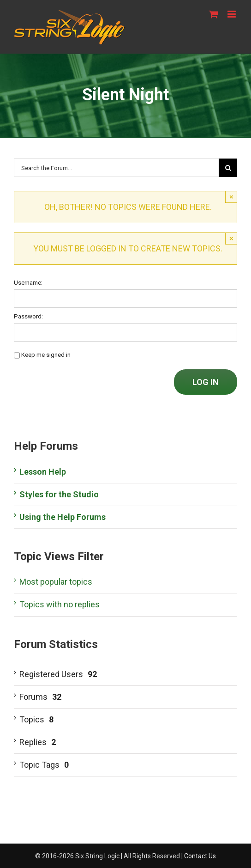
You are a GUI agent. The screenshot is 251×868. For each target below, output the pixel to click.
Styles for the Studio (59, 494)
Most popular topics (56, 582)
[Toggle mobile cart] (214, 14)
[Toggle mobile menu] (232, 14)
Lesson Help (43, 472)
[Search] (228, 168)
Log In (206, 382)
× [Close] (231, 197)
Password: (28, 316)
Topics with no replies (60, 604)
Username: (28, 283)
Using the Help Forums (63, 517)
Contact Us (200, 856)
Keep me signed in (46, 355)
